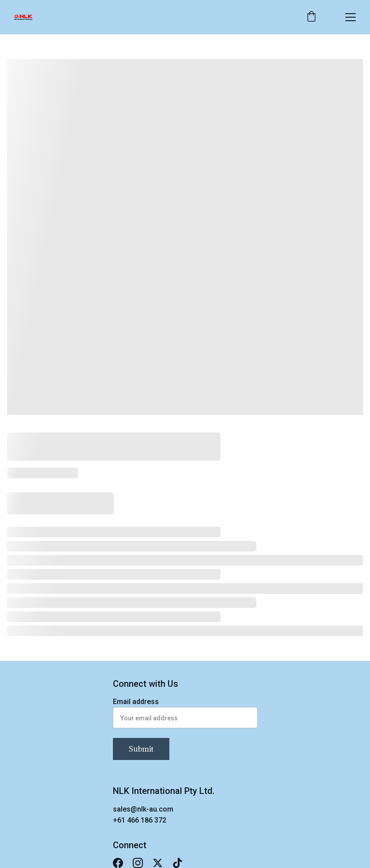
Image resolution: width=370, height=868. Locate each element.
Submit (141, 749)
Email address (136, 702)
